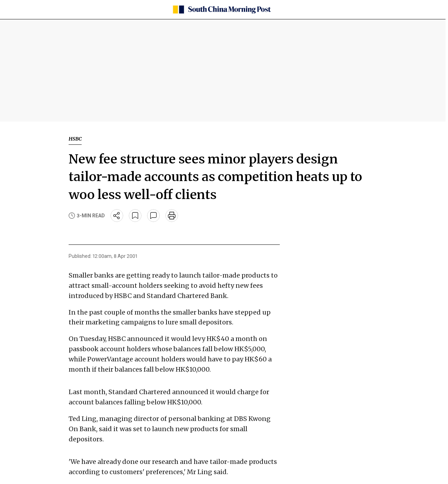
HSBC (75, 139)
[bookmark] (135, 216)
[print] (172, 216)
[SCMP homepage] (221, 10)
